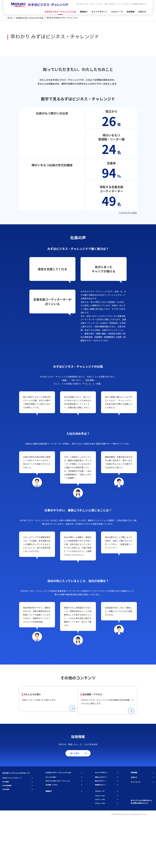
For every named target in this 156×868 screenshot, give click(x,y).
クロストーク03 (107, 853)
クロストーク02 (107, 848)
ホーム (11, 18)
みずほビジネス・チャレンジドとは (60, 12)
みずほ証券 (18, 836)
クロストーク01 (107, 844)
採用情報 (131, 12)
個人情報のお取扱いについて (142, 852)
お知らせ (142, 12)
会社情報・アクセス (64, 831)
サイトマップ (142, 828)
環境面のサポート (107, 831)
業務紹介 (84, 12)
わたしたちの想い (64, 822)
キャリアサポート (99, 12)
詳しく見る (79, 796)
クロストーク (117, 12)
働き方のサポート (107, 827)
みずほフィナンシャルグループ (18, 822)
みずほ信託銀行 (18, 831)
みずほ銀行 (18, 827)
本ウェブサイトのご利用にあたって (142, 847)
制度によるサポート (107, 822)
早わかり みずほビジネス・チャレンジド (64, 827)
